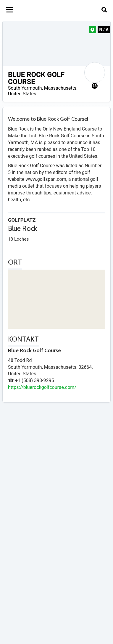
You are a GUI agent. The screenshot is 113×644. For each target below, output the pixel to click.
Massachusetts (60, 88)
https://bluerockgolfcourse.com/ (42, 387)
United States (22, 94)
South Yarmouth (25, 88)
